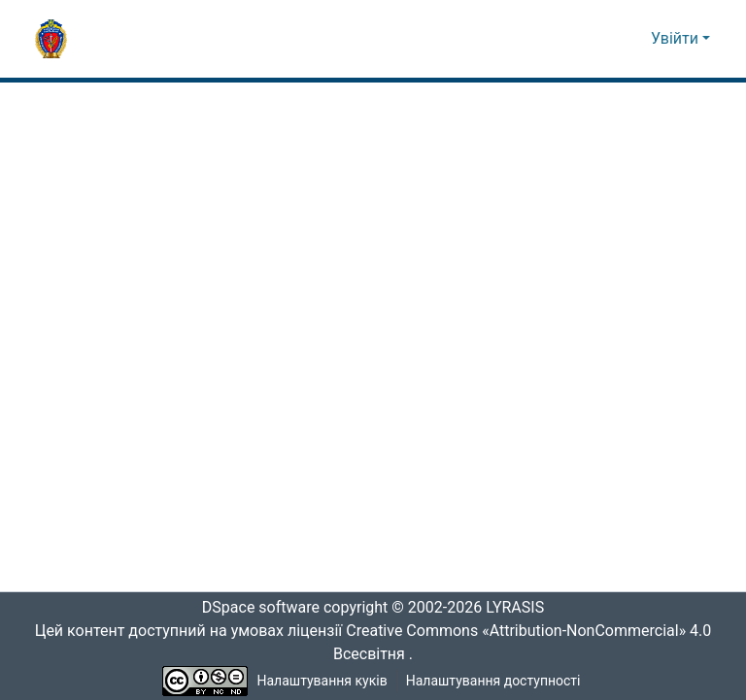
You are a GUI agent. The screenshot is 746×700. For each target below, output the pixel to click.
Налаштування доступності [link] (493, 681)
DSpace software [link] (254, 608)
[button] (51, 39)
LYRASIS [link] (520, 608)
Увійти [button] (677, 39)
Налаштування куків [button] (322, 681)
